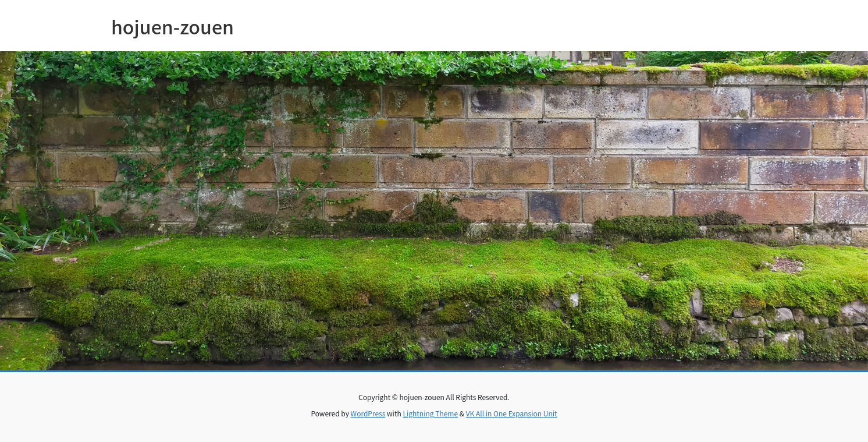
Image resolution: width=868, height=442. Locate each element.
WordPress (368, 413)
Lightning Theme (430, 413)
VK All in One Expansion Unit (512, 413)
